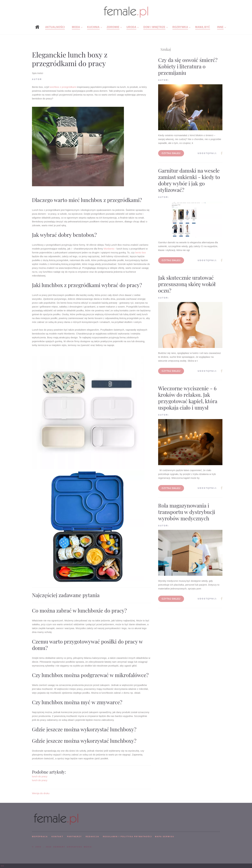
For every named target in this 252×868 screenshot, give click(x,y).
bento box (140, 252)
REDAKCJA (92, 837)
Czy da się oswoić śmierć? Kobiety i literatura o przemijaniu (188, 66)
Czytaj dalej (171, 153)
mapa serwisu (165, 837)
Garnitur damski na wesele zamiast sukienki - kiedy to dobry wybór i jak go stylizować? (189, 180)
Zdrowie (113, 27)
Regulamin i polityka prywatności (127, 837)
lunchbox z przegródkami (63, 87)
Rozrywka (180, 27)
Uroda (131, 27)
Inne (220, 27)
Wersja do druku (41, 793)
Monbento (109, 249)
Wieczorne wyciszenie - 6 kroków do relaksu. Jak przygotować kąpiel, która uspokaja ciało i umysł (188, 398)
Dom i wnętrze (154, 27)
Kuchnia (93, 27)
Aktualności (55, 27)
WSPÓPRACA (40, 837)
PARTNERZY (74, 837)
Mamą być (203, 27)
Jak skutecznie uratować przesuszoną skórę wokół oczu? (187, 284)
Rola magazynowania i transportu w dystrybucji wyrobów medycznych (187, 512)
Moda (76, 27)
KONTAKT (57, 837)
